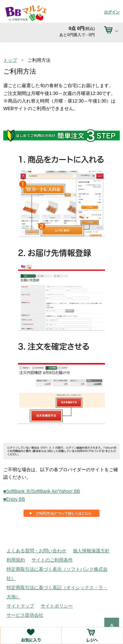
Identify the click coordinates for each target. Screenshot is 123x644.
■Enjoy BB (14, 499)
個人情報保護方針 (91, 551)
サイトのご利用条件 (52, 560)
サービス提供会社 (25, 615)
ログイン (112, 12)
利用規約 (16, 560)
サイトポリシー (57, 606)
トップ (10, 60)
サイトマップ (20, 606)
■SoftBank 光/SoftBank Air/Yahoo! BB (42, 491)
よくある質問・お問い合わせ (36, 551)
